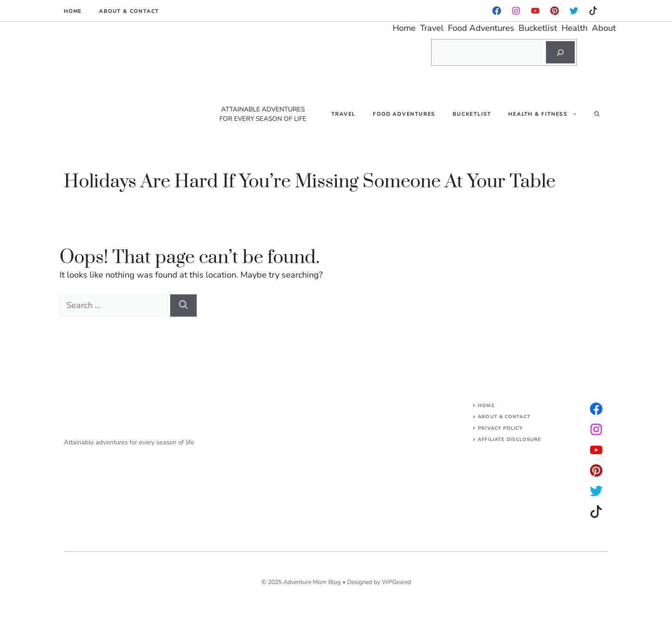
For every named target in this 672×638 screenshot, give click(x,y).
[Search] (560, 52)
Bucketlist (472, 114)
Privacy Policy (500, 428)
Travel (343, 114)
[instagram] (555, 11)
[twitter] (596, 429)
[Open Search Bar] (597, 114)
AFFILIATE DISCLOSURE (510, 439)
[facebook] (497, 11)
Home (73, 11)
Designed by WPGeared (379, 582)
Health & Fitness (547, 114)
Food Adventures (404, 114)
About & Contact (129, 11)
